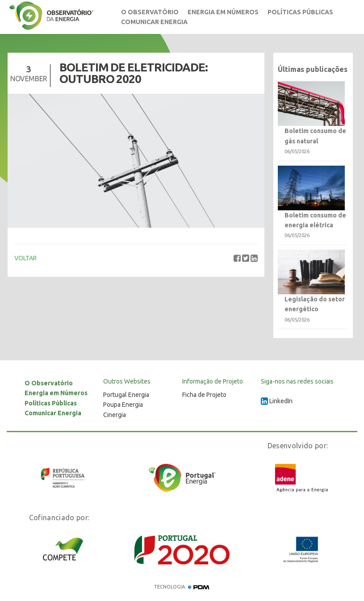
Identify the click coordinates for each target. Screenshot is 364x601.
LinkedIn (277, 401)
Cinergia (115, 415)
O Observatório (150, 12)
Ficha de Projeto (204, 395)
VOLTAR (25, 258)
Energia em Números (223, 12)
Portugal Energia (126, 395)
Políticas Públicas (300, 12)
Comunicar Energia (154, 22)
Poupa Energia (123, 405)
